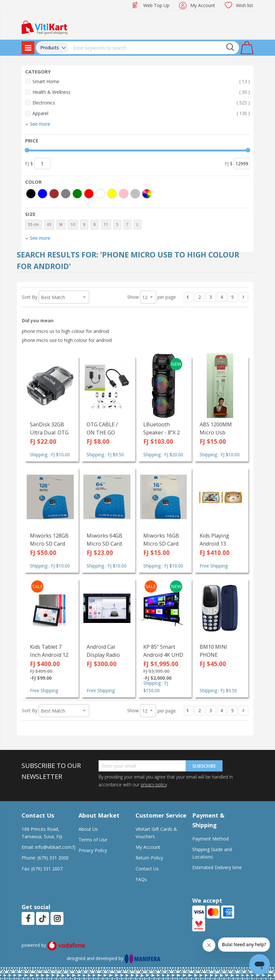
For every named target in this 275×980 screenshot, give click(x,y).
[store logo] (44, 27)
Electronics (141, 103)
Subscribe (204, 766)
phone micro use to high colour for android (67, 340)
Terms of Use (93, 840)
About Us (88, 829)
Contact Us (147, 869)
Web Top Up (156, 5)
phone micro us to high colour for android (66, 331)
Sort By (30, 297)
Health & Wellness (141, 92)
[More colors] (147, 194)
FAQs (141, 879)
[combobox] (154, 48)
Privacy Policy (93, 850)
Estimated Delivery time (217, 867)
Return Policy (149, 858)
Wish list (245, 5)
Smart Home (141, 81)
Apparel (141, 113)
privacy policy (154, 785)
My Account (203, 5)
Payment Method (210, 839)
